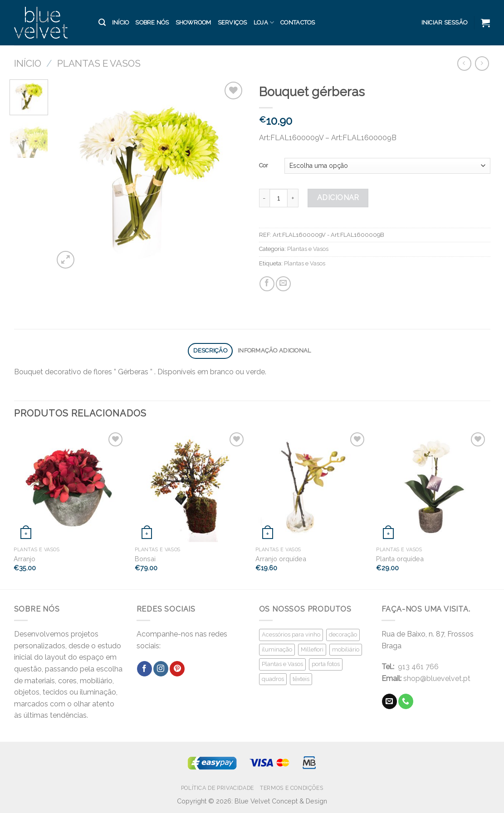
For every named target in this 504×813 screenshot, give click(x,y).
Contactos (298, 22)
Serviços (232, 22)
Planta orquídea (400, 559)
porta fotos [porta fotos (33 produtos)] (326, 664)
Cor (264, 165)
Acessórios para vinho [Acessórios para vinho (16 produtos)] (291, 634)
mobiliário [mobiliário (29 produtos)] (346, 649)
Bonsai (145, 559)
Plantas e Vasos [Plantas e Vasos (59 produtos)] (282, 664)
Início (121, 22)
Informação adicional (274, 350)
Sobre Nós (152, 22)
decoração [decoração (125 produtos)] (343, 634)
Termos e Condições (291, 788)
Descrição (210, 350)
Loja (264, 22)
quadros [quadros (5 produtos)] (273, 679)
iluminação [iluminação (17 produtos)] (277, 649)
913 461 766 (418, 667)
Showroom (193, 22)
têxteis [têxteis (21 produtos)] (301, 679)
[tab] (210, 351)
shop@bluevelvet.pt (437, 678)
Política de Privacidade (218, 788)
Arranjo (24, 559)
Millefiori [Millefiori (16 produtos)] (312, 649)
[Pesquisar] (102, 22)
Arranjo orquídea (281, 559)
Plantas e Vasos (99, 63)
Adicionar (338, 198)
